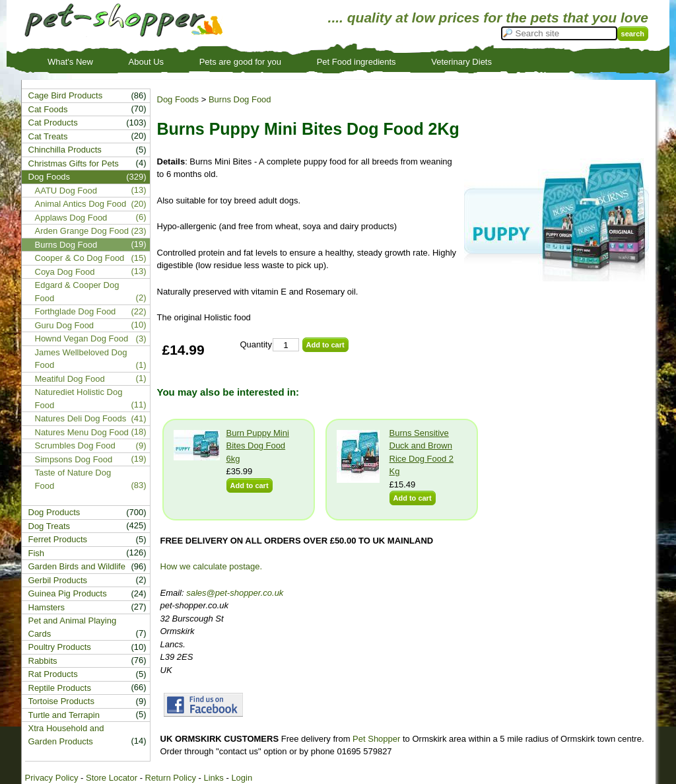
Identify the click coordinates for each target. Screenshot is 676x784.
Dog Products (54, 512)
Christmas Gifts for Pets (74, 163)
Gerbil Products (58, 580)
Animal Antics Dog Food (81, 204)
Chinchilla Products (65, 150)
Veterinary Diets (461, 62)
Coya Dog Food (65, 272)
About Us (146, 62)
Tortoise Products (61, 701)
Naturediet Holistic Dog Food (79, 399)
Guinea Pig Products (68, 593)
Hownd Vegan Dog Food (82, 339)
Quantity (256, 344)
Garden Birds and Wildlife (77, 566)
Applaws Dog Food (71, 218)
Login (242, 778)
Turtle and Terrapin (64, 715)
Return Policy (171, 778)
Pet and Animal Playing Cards (73, 627)
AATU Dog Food (66, 191)
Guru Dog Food (65, 325)
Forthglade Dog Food (76, 311)
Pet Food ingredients (356, 62)
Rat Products (53, 674)
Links (213, 778)
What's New (70, 62)
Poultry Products (60, 647)
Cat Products (53, 123)
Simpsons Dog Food (74, 459)
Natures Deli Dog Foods (81, 418)
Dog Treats (50, 526)
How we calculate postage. (212, 566)
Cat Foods (48, 109)
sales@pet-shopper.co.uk (235, 593)
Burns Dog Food (240, 99)
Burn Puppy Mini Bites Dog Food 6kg (258, 446)
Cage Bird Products (66, 95)
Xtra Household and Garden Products (66, 735)
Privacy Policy (52, 778)
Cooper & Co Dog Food (80, 258)
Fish (37, 553)
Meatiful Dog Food (70, 379)
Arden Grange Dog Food (82, 231)
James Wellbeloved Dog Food (81, 359)
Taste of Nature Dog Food (73, 479)
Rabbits (43, 661)
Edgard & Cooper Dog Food (77, 292)
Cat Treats (48, 136)
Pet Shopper (376, 739)
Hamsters (47, 607)
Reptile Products (60, 688)
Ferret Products (58, 539)
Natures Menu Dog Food (82, 432)
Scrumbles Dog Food (75, 445)
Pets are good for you (240, 62)
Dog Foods (178, 99)
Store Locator (112, 778)
